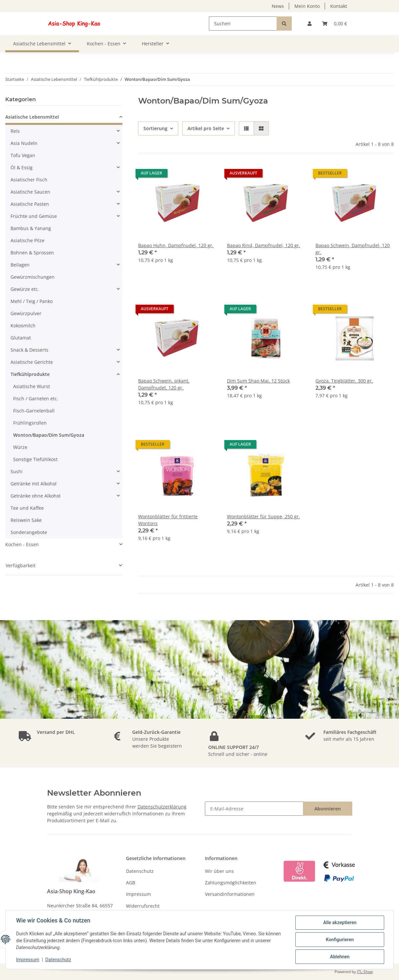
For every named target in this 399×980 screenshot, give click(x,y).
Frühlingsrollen (30, 423)
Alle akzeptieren (340, 922)
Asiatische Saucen (30, 192)
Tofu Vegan (23, 155)
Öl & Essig (22, 167)
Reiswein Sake (26, 520)
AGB (131, 883)
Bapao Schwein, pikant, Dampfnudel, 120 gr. (164, 384)
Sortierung (155, 128)
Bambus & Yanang (31, 228)
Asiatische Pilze (27, 240)
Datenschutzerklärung (162, 807)
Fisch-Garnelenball (34, 411)
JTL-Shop (365, 972)
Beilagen (20, 265)
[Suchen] (243, 23)
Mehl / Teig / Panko (32, 301)
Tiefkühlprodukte (30, 374)
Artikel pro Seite (206, 128)
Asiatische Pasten (30, 204)
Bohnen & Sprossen (32, 253)
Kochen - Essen (22, 544)
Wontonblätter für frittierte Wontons (168, 520)
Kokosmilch (23, 326)
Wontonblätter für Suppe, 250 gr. (263, 516)
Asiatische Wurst (32, 386)
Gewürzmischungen (33, 277)
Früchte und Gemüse (34, 216)
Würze (20, 447)
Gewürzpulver (26, 313)
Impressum (138, 894)
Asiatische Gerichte (32, 362)
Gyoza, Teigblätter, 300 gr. (344, 381)
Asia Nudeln (24, 143)
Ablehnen (340, 957)
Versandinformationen (230, 894)
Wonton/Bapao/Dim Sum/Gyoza (49, 435)
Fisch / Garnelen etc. (36, 398)
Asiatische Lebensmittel (32, 117)
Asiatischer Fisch (29, 180)
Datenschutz (140, 871)
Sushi (17, 471)
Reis (15, 131)
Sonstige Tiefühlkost (35, 459)
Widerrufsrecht (143, 906)
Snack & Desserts (29, 350)
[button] (310, 23)
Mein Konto (307, 6)
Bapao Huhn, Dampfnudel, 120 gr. (176, 245)
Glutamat (21, 338)
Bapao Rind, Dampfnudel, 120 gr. (264, 245)
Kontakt (339, 6)
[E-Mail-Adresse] (254, 809)
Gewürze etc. (25, 289)
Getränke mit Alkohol (34, 484)
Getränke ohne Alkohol (36, 496)
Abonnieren (328, 809)
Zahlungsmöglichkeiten (231, 883)
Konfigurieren (340, 940)
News (278, 6)
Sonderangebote (29, 532)
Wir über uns (219, 871)
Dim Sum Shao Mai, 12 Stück (258, 381)
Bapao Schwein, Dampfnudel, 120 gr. (353, 249)
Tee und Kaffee (27, 508)
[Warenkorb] (335, 23)
